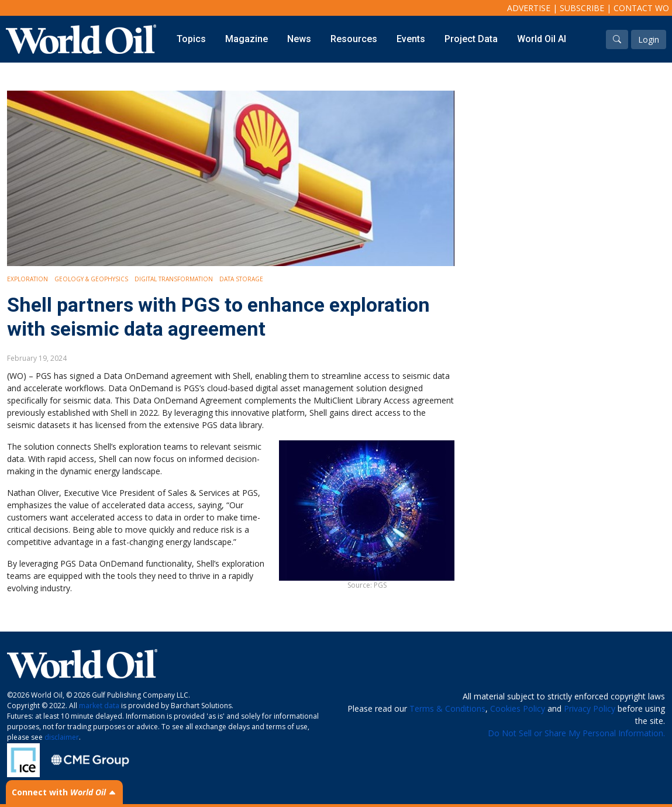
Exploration (27, 279)
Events (411, 39)
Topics (191, 39)
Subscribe (582, 8)
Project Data (471, 39)
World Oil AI (542, 39)
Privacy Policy (590, 708)
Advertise (529, 8)
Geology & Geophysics (91, 279)
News (299, 39)
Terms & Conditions (447, 708)
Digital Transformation (174, 279)
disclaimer (62, 737)
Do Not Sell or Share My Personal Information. (576, 733)
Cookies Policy (518, 708)
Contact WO (641, 8)
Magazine (247, 39)
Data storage (241, 279)
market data (99, 706)
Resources (354, 39)
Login (649, 39)
